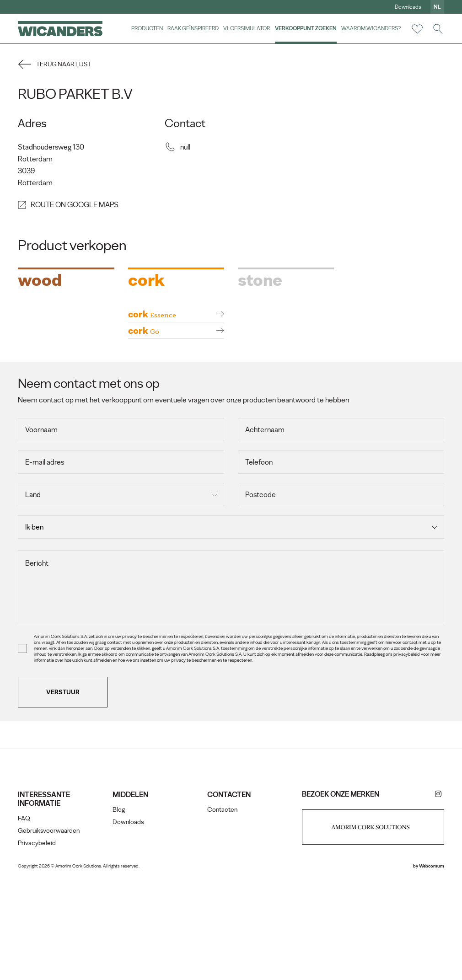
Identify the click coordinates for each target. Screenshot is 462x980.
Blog (119, 907)
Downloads (408, 7)
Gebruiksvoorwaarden (49, 928)
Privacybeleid (37, 940)
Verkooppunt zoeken (305, 28)
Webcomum (431, 963)
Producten (147, 28)
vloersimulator (247, 28)
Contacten (222, 907)
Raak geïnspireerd (193, 28)
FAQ (24, 916)
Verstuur (63, 790)
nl (437, 7)
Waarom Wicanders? (371, 28)
